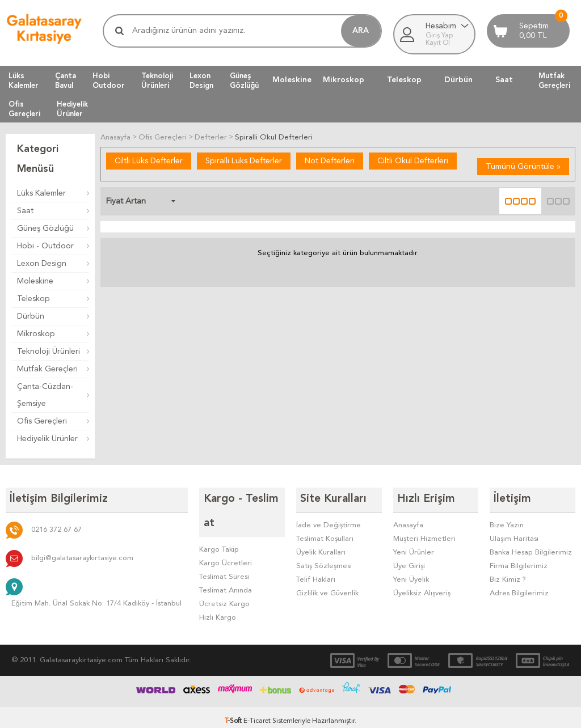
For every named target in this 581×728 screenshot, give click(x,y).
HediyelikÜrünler (72, 109)
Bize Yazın (507, 522)
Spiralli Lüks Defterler (244, 160)
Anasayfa (408, 522)
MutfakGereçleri (554, 81)
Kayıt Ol (438, 43)
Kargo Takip (219, 522)
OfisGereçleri (24, 109)
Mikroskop (344, 80)
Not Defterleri (330, 160)
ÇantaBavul (66, 81)
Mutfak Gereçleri (47, 369)
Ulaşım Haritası (514, 536)
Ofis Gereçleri (42, 421)
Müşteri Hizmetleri (424, 536)
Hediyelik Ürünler (47, 439)
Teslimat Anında (226, 563)
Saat (504, 80)
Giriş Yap (439, 36)
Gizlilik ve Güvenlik (327, 590)
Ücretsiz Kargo (224, 576)
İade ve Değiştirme (329, 522)
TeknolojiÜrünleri (157, 81)
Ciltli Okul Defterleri (413, 160)
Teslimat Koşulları (325, 536)
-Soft (234, 714)
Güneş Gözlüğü (45, 228)
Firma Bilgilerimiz (519, 563)
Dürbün (458, 80)
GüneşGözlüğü (244, 81)
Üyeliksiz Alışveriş (422, 590)
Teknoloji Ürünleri (49, 352)
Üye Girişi (409, 563)
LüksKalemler (24, 81)
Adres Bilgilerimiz (519, 590)
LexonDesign (201, 81)
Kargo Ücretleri (226, 536)
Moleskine (292, 80)
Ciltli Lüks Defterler (149, 160)
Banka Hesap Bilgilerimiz (531, 549)
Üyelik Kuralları (321, 549)
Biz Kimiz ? (508, 576)
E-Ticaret (257, 714)
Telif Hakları (316, 576)
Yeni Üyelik (411, 576)
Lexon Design (42, 264)
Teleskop (404, 80)
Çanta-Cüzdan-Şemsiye (45, 395)
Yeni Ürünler (414, 549)
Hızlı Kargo (218, 590)
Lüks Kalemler (41, 193)
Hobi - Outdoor (45, 246)
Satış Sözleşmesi (324, 563)
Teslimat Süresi (224, 549)
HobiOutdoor (109, 81)
